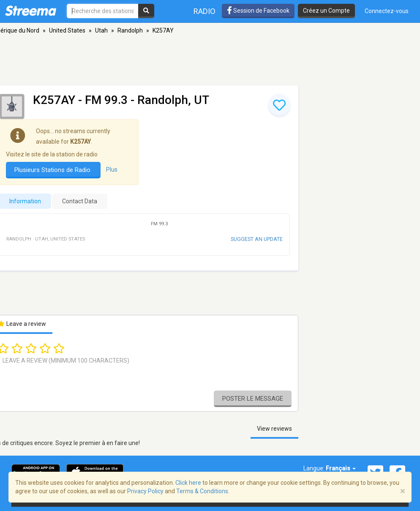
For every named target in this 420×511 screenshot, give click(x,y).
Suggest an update (257, 239)
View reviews (274, 429)
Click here (188, 483)
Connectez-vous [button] (387, 11)
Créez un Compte (326, 11)
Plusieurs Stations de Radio (53, 170)
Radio (205, 11)
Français (341, 468)
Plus (112, 169)
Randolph (130, 30)
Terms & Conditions (202, 491)
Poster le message (253, 399)
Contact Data (80, 201)
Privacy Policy (145, 491)
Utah (101, 30)
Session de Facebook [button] (258, 11)
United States (67, 30)
